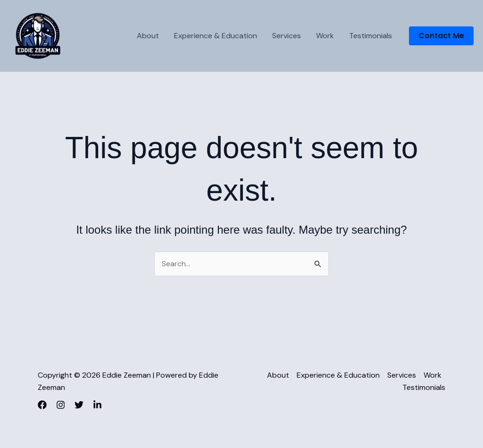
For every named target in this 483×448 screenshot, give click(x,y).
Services (287, 36)
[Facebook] (42, 405)
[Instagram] (61, 405)
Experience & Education (216, 36)
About (148, 36)
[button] (441, 36)
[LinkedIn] (97, 405)
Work (325, 36)
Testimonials (371, 36)
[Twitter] (79, 405)
